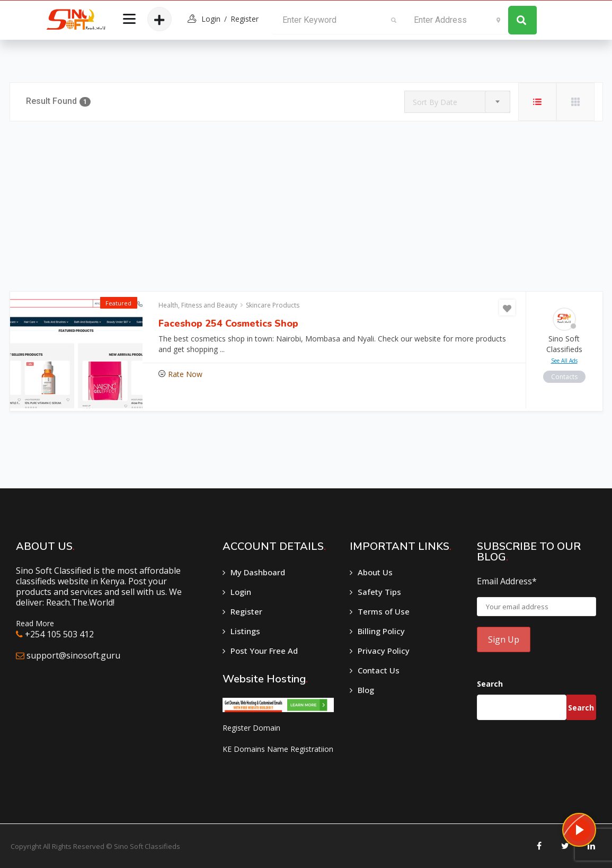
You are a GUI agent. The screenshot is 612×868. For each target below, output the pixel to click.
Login (241, 592)
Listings (245, 631)
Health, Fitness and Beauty (198, 305)
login (211, 19)
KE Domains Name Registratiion (278, 749)
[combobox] (457, 102)
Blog (366, 690)
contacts (564, 377)
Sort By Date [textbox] (435, 102)
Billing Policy (381, 631)
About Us (375, 572)
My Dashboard (258, 572)
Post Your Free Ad (264, 651)
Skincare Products (273, 305)
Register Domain (251, 728)
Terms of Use (384, 611)
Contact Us (379, 670)
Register (245, 19)
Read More (35, 623)
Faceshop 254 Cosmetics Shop (228, 323)
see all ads (564, 361)
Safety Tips (379, 592)
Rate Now (185, 374)
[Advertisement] (306, 206)
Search (490, 684)
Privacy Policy (384, 651)
